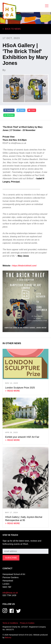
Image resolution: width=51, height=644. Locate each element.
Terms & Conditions (10, 623)
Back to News (13, 29)
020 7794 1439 (9, 595)
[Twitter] (21, 110)
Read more (14, 391)
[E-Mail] (32, 110)
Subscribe (7, 547)
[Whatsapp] (9, 115)
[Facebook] (9, 110)
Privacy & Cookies (27, 623)
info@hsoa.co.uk (10, 593)
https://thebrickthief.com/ (24, 266)
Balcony (8, 637)
